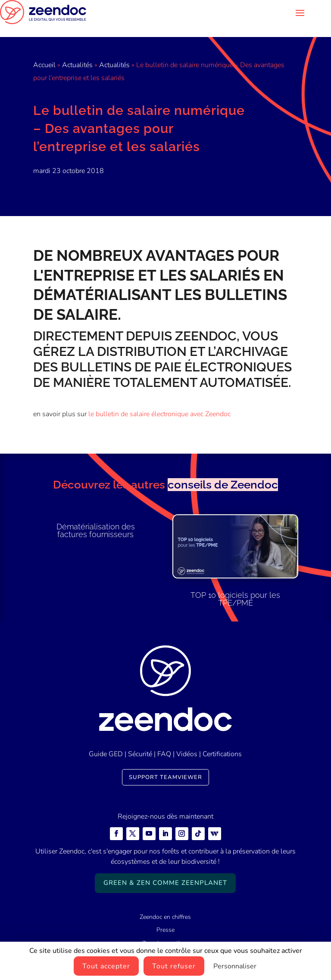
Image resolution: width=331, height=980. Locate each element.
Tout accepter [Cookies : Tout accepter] (106, 966)
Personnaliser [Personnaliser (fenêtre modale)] (235, 966)
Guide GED (106, 741)
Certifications (222, 741)
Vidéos (187, 741)
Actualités (77, 52)
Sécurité (140, 741)
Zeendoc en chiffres (165, 904)
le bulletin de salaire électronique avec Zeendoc (159, 401)
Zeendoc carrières (165, 930)
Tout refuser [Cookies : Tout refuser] (174, 966)
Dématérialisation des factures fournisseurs (96, 518)
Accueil (44, 52)
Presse (165, 917)
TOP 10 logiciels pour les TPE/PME (235, 586)
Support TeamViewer (165, 764)
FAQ (164, 741)
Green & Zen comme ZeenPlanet (165, 870)
